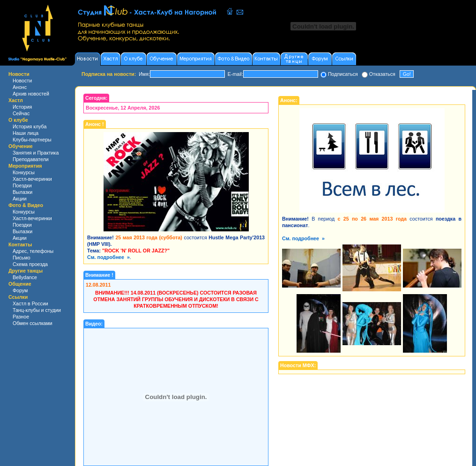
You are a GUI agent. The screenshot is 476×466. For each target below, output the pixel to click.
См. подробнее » (108, 257)
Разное (21, 317)
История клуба (30, 126)
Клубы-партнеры (32, 140)
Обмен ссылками (33, 323)
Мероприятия (25, 166)
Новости (19, 74)
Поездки (22, 185)
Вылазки (22, 192)
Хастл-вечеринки (32, 179)
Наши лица (26, 133)
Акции (20, 199)
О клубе (18, 120)
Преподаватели (31, 159)
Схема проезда (30, 264)
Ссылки (18, 297)
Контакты (20, 244)
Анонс (20, 87)
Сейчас (21, 113)
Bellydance (25, 277)
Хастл (16, 100)
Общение (20, 284)
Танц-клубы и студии (37, 310)
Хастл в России (30, 303)
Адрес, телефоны (33, 251)
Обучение (21, 146)
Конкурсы (24, 172)
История (22, 107)
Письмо (22, 258)
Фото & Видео (26, 205)
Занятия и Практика (36, 153)
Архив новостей (31, 94)
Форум (20, 290)
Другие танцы (26, 271)
